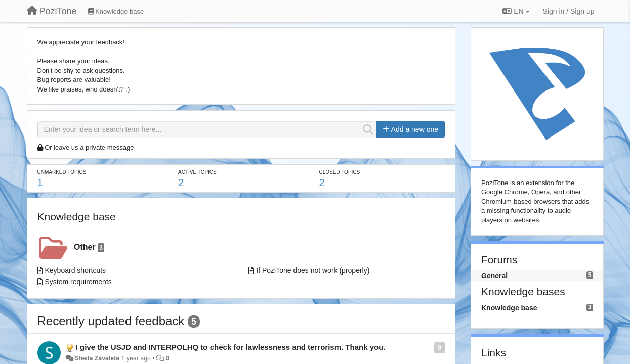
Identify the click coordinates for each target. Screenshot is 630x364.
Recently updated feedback (111, 321)
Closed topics (339, 172)
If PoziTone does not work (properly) (313, 270)
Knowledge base (77, 217)
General (494, 276)
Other (89, 247)
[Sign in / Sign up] (569, 11)
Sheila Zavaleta (97, 358)
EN (516, 11)
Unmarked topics (62, 172)
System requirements (78, 282)
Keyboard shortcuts (76, 270)
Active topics (197, 172)
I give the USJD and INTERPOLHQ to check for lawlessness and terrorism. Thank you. (231, 347)
